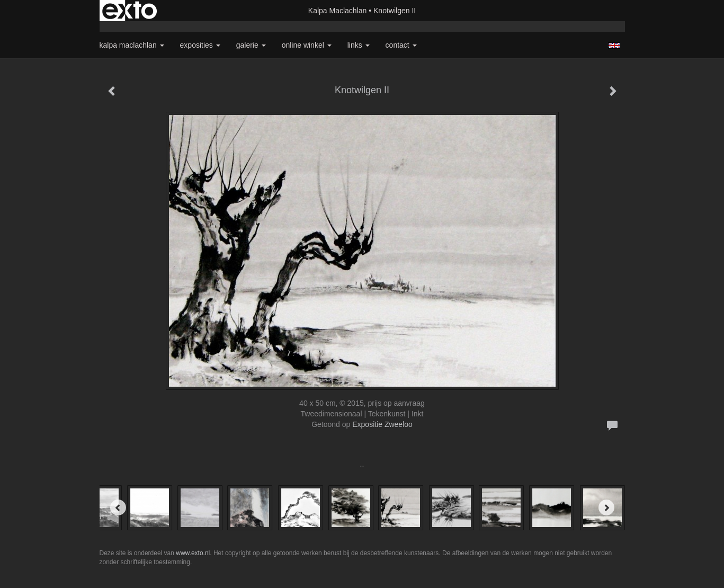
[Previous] (118, 507)
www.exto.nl (193, 553)
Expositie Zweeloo (382, 424)
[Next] (606, 507)
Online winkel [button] (307, 45)
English (614, 46)
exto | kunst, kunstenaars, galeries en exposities (129, 11)
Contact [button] (401, 45)
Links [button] (359, 45)
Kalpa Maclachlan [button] (132, 45)
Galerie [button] (251, 45)
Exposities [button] (200, 45)
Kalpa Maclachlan (338, 11)
